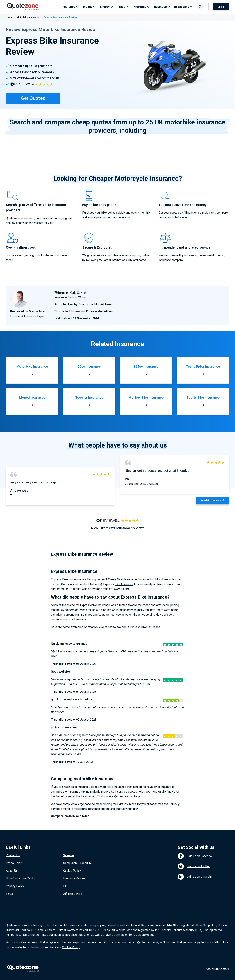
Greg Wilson (37, 311)
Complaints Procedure (77, 863)
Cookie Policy (72, 871)
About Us (12, 871)
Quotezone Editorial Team (95, 304)
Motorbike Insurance (28, 17)
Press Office (14, 863)
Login (221, 7)
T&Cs (9, 894)
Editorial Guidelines (99, 311)
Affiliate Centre (73, 894)
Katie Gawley (78, 293)
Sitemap (68, 855)
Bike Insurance (124, 584)
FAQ (66, 886)
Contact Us (13, 855)
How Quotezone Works (21, 878)
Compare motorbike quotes (70, 816)
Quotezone (121, 796)
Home (9, 17)
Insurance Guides (74, 878)
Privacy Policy (15, 886)
